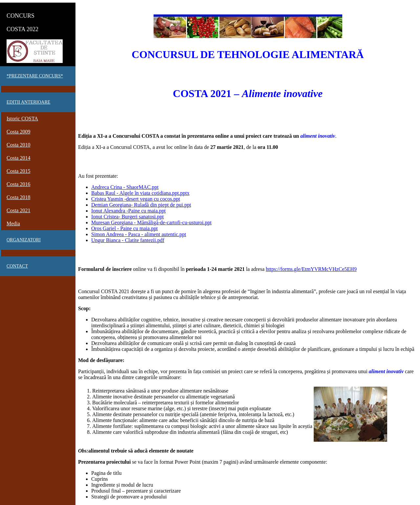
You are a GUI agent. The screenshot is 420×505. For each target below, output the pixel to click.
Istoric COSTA (22, 119)
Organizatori (24, 240)
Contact (17, 266)
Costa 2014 (18, 158)
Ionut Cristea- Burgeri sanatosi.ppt (127, 217)
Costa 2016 (18, 184)
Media (13, 223)
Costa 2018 (18, 197)
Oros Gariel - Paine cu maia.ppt (125, 228)
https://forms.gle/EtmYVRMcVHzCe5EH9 (311, 269)
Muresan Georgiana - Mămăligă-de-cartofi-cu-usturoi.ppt (151, 222)
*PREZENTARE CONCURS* (35, 76)
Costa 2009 (18, 132)
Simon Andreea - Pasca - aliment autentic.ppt (139, 234)
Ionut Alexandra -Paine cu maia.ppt (128, 211)
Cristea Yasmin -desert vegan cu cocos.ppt (136, 199)
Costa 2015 (18, 171)
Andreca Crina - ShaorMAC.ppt (125, 187)
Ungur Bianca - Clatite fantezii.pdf (128, 240)
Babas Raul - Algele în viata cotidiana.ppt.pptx (140, 193)
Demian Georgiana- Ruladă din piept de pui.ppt (141, 205)
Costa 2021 (18, 210)
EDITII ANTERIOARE (28, 102)
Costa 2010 (18, 145)
